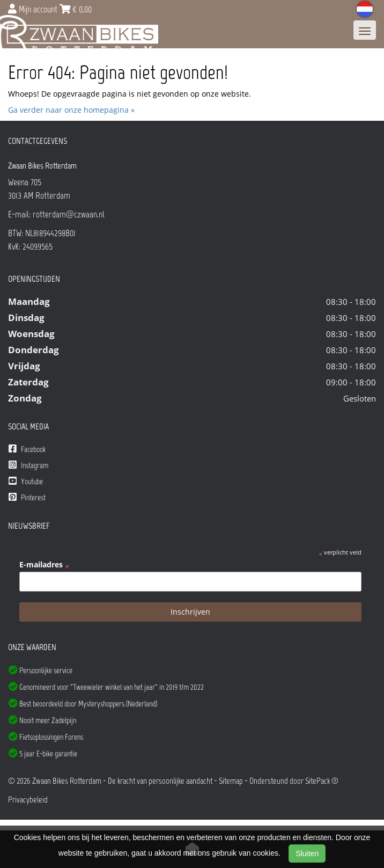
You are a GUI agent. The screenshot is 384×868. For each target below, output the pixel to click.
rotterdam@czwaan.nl (69, 214)
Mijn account (34, 9)
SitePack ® (322, 781)
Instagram (28, 465)
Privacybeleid (28, 800)
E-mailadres (44, 565)
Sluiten (307, 854)
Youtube (26, 481)
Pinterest (27, 497)
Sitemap (231, 781)
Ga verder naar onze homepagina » (71, 110)
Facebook (27, 449)
